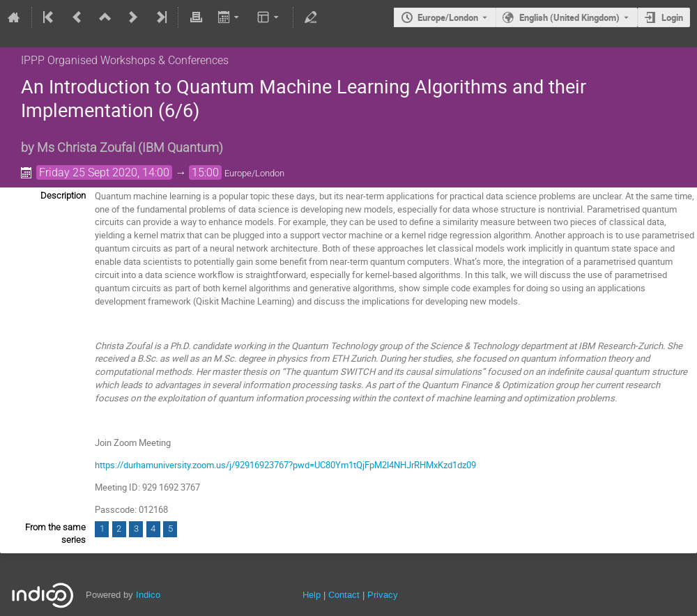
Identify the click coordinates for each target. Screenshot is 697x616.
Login (672, 17)
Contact (344, 595)
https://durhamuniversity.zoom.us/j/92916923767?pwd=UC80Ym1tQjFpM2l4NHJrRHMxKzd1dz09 (285, 465)
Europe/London (448, 17)
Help (312, 595)
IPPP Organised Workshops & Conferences (125, 60)
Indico (148, 595)
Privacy (383, 595)
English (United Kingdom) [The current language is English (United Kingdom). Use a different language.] (569, 17)
